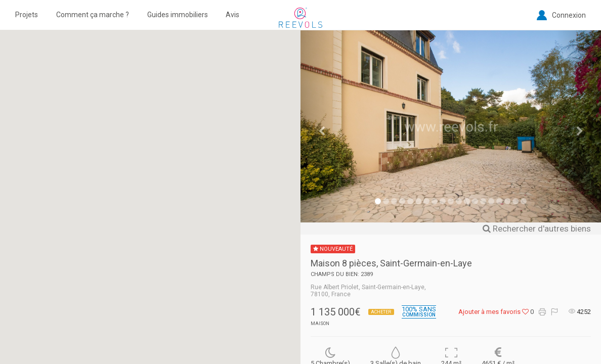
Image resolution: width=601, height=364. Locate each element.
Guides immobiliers (178, 15)
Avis (232, 15)
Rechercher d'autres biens (537, 229)
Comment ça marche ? (93, 15)
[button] (150, 188)
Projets (27, 15)
